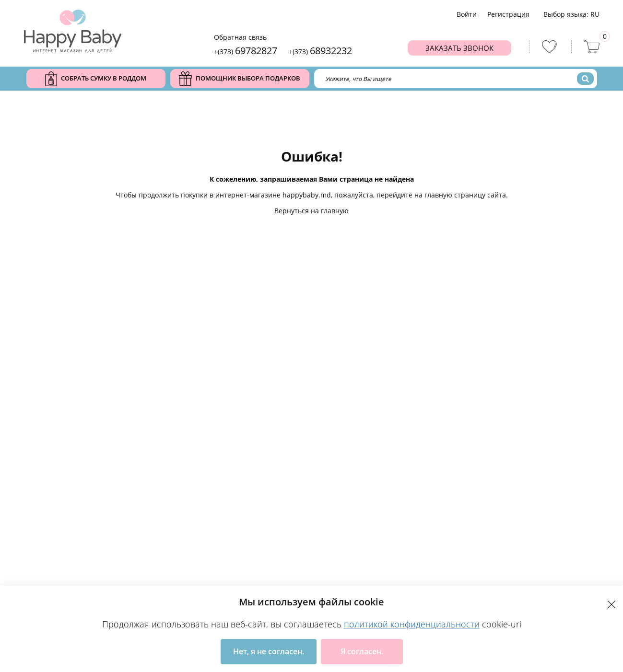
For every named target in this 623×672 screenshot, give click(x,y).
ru (595, 14)
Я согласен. (362, 651)
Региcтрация (508, 14)
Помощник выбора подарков (240, 79)
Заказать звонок (459, 48)
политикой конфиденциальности (412, 624)
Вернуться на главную (311, 211)
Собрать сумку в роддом (96, 79)
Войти (467, 14)
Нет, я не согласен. (269, 651)
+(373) (246, 51)
